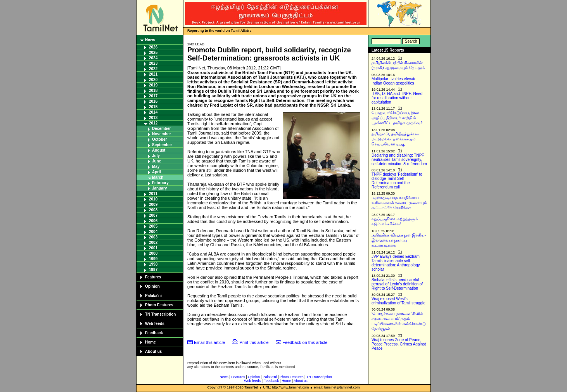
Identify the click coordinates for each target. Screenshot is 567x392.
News (150, 40)
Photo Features (159, 305)
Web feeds (155, 324)
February (160, 183)
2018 (153, 91)
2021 (153, 74)
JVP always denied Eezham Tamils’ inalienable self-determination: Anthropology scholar (396, 263)
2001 (153, 248)
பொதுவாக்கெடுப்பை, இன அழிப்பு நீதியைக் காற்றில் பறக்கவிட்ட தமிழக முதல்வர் (397, 118)
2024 (153, 58)
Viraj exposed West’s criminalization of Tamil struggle (398, 301)
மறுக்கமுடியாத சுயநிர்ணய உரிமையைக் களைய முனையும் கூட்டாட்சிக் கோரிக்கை (399, 203)
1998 (153, 264)
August (159, 150)
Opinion (152, 286)
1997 (153, 270)
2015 (153, 107)
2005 (153, 226)
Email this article (209, 342)
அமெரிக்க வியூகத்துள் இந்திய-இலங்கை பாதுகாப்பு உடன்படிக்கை (399, 240)
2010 (153, 199)
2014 (153, 112)
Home (150, 342)
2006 (153, 221)
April (156, 172)
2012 (153, 123)
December (161, 129)
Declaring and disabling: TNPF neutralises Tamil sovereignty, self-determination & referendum (399, 160)
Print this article (254, 342)
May (156, 167)
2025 (153, 53)
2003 (153, 237)
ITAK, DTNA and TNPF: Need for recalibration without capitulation (397, 98)
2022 (153, 69)
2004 (153, 232)
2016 (153, 101)
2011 (153, 194)
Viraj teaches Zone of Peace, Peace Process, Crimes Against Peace (399, 344)
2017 (153, 96)
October (159, 139)
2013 (153, 118)
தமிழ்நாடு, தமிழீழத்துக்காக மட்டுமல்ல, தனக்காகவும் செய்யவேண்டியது (395, 139)
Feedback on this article (305, 342)
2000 (153, 253)
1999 (153, 259)
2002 (153, 243)
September (162, 145)
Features (153, 277)
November (162, 134)
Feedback (154, 333)
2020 (153, 80)
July (156, 156)
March (158, 177)
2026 (153, 47)
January (159, 188)
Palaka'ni (153, 296)
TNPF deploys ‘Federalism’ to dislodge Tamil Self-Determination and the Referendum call (397, 181)
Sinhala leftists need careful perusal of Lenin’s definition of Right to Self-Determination (397, 284)
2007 (153, 215)
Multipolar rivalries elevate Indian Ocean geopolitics (394, 81)
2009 (153, 205)
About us (153, 351)
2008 (153, 210)
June (156, 161)
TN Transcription (160, 314)
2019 (153, 85)
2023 (153, 63)
